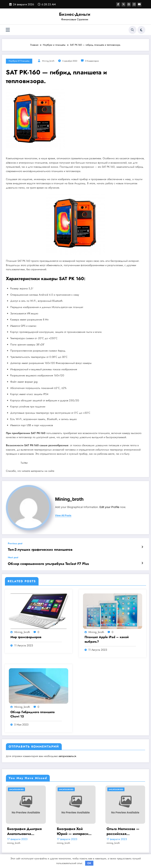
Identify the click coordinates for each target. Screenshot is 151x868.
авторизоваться (67, 755)
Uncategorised (16, 788)
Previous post (15, 543)
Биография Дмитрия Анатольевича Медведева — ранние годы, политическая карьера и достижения (26, 830)
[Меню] (8, 30)
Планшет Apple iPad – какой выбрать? (107, 638)
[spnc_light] (141, 30)
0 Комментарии (92, 61)
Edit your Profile (109, 507)
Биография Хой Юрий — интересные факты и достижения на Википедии (75, 830)
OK (89, 863)
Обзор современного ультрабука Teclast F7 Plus (42, 563)
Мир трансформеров (26, 636)
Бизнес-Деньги (75, 14)
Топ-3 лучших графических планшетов (35, 549)
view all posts (63, 515)
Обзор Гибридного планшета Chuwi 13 (33, 713)
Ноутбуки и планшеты (19, 61)
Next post (13, 557)
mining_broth (48, 61)
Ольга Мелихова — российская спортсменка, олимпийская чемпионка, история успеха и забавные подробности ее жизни (124, 830)
